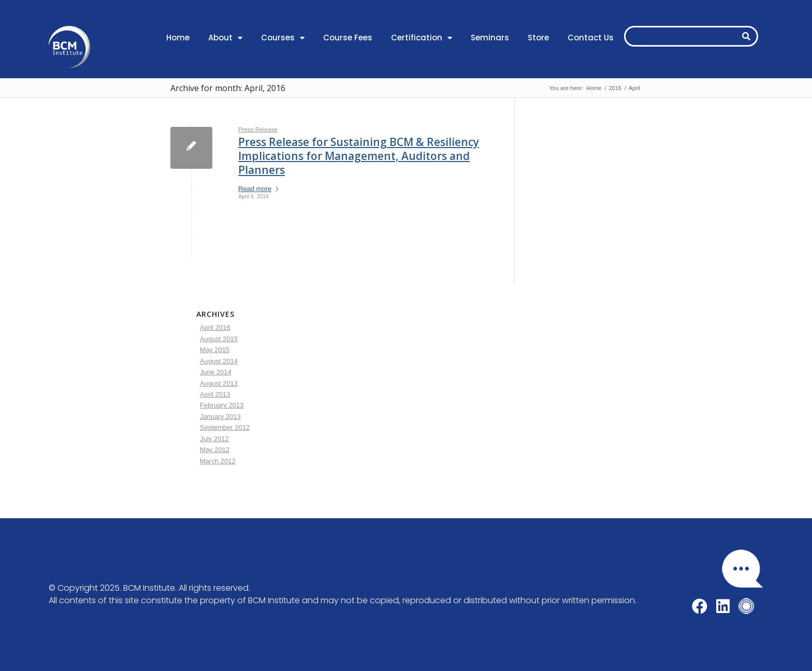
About (225, 38)
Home (178, 38)
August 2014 (219, 361)
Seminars (490, 38)
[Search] (746, 36)
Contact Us (591, 38)
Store (538, 38)
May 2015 (215, 350)
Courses (283, 38)
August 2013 (219, 383)
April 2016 (215, 327)
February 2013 (222, 405)
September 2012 (225, 427)
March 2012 (218, 461)
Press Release (258, 129)
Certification (422, 38)
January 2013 (220, 417)
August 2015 (219, 339)
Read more (259, 189)
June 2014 (216, 372)
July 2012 (214, 439)
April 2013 (215, 394)
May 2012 (215, 450)
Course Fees (348, 38)
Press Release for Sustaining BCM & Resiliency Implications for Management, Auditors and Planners (359, 156)
